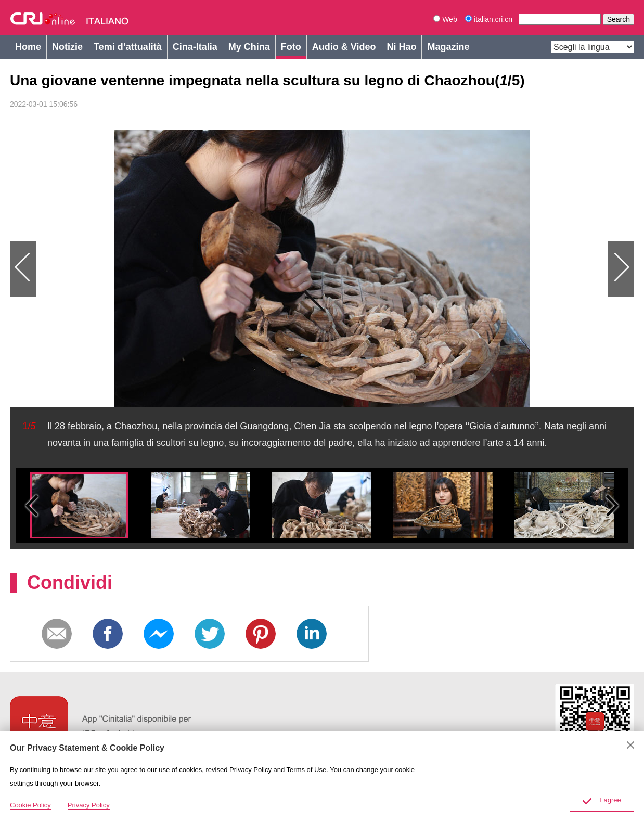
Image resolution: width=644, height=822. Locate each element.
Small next (612, 505)
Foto (291, 47)
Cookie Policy (30, 805)
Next (478, 269)
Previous (166, 269)
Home (28, 47)
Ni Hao (401, 47)
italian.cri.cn (490, 19)
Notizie (67, 47)
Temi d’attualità (128, 47)
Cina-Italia (195, 47)
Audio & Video (344, 47)
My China (249, 47)
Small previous (32, 505)
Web (445, 19)
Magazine (448, 47)
